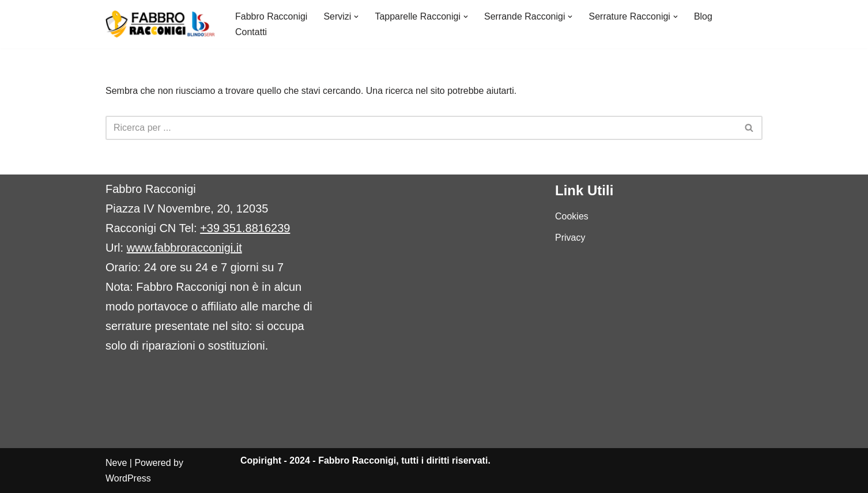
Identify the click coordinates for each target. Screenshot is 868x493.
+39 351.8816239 (245, 228)
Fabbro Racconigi (271, 16)
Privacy (570, 238)
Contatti (251, 32)
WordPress (128, 478)
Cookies (572, 216)
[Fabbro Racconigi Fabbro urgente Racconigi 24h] (161, 24)
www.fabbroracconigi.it (184, 248)
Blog (703, 16)
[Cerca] (421, 128)
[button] (356, 17)
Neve (116, 463)
